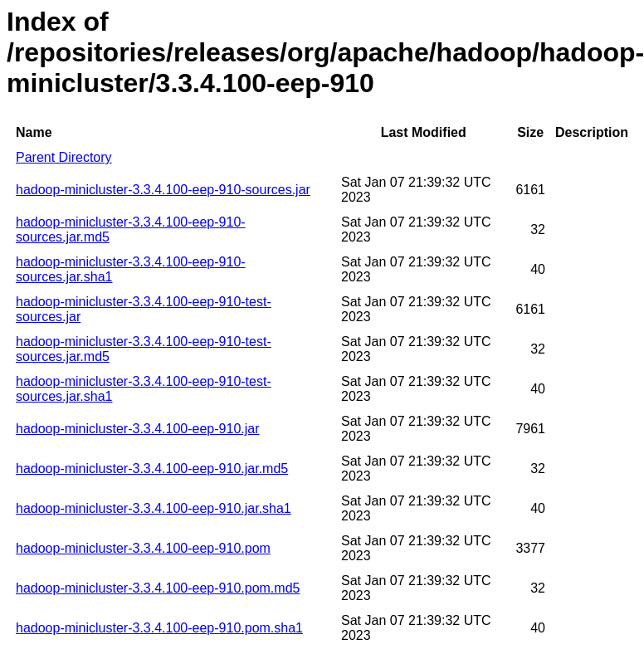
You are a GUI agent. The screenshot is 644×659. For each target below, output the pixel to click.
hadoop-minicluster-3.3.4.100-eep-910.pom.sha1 (159, 628)
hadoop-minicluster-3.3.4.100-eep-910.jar (138, 429)
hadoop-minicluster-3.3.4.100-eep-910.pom (143, 548)
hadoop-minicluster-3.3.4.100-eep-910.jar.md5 (152, 469)
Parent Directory (64, 157)
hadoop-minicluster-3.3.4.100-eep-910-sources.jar (163, 190)
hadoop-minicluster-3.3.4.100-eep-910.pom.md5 (158, 588)
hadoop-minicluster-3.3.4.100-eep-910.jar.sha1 (154, 508)
